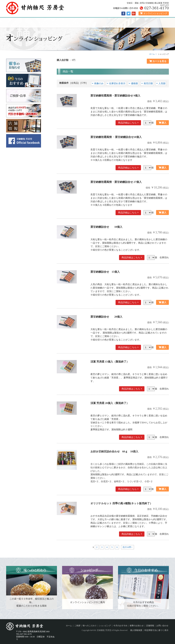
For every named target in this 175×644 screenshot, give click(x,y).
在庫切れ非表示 (117, 83)
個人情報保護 (136, 630)
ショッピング (87, 23)
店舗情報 (157, 23)
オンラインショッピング (154, 13)
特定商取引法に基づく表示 (156, 630)
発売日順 (148, 83)
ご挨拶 (41, 23)
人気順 (162, 83)
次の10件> (127, 547)
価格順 (134, 83)
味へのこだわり (64, 23)
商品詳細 (127, 123)
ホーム (18, 23)
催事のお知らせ (134, 23)
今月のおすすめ (111, 23)
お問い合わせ (162, 626)
